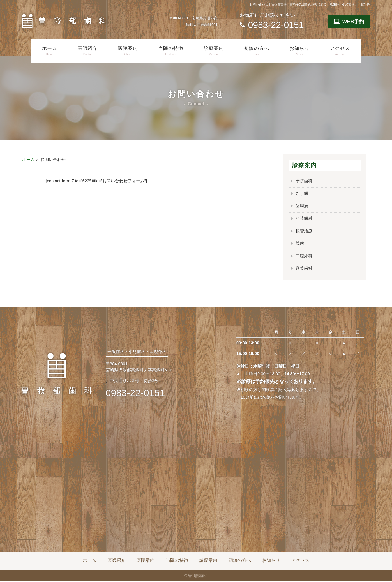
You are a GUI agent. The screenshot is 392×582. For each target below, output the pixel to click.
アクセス (340, 51)
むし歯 (302, 194)
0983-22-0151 (135, 394)
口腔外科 (304, 257)
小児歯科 (304, 219)
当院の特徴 (171, 51)
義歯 (300, 244)
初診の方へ (257, 51)
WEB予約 (349, 22)
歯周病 (302, 206)
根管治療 (304, 231)
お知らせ (299, 51)
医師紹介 (87, 51)
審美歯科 (304, 269)
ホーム (50, 51)
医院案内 (128, 51)
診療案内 (214, 51)
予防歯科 (304, 181)
